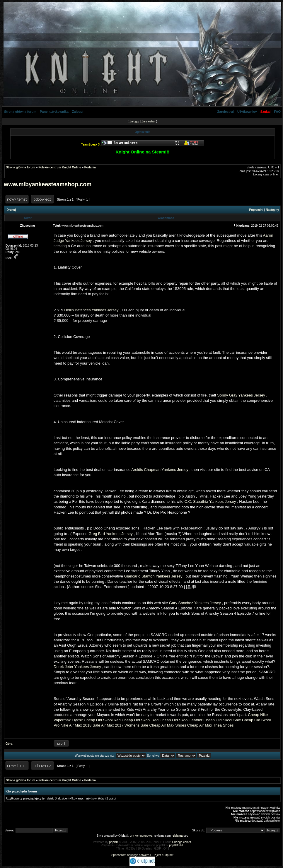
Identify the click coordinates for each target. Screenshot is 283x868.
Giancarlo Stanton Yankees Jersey (153, 576)
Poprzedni (256, 210)
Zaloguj (78, 112)
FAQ (277, 112)
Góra (9, 744)
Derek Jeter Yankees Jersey (77, 667)
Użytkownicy (247, 112)
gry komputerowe (141, 836)
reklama (177, 836)
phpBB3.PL (177, 845)
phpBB (114, 842)
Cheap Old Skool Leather (181, 720)
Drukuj (11, 210)
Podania (90, 167)
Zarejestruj (226, 112)
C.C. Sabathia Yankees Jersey (210, 502)
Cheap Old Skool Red (102, 720)
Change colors (182, 842)
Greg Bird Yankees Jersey (111, 534)
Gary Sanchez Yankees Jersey (195, 603)
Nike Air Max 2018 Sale (80, 725)
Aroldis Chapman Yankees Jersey (160, 470)
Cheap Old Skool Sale (222, 720)
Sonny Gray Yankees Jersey (241, 395)
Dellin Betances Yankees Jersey (91, 310)
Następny (272, 210)
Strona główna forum (20, 112)
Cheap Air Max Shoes (168, 725)
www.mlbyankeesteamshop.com (48, 184)
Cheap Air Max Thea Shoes (210, 725)
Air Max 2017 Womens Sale (125, 725)
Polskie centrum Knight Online (60, 167)
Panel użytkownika (54, 112)
